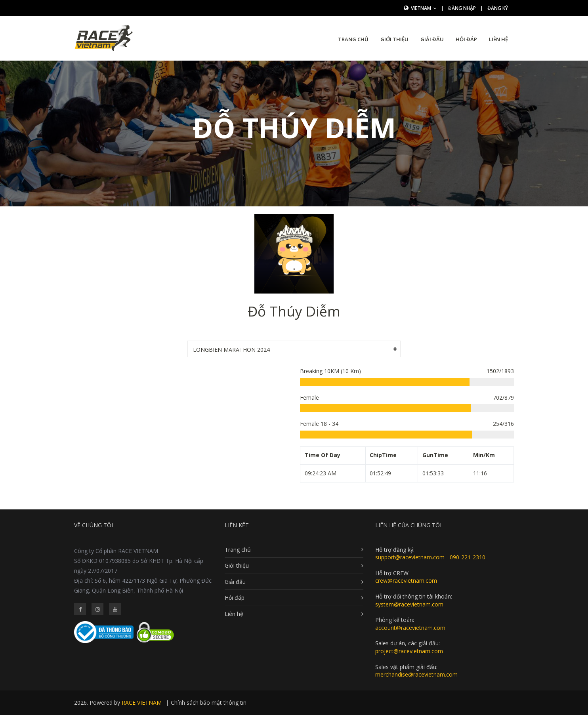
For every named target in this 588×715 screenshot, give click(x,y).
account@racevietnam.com (410, 628)
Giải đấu (432, 39)
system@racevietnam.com (409, 604)
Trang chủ (353, 39)
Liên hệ (498, 39)
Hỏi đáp (466, 39)
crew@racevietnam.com (406, 581)
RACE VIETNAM (142, 703)
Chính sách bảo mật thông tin (209, 703)
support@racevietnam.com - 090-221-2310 (430, 557)
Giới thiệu (394, 39)
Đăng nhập (462, 8)
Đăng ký (498, 8)
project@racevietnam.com (409, 651)
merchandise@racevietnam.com (416, 674)
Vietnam (424, 8)
